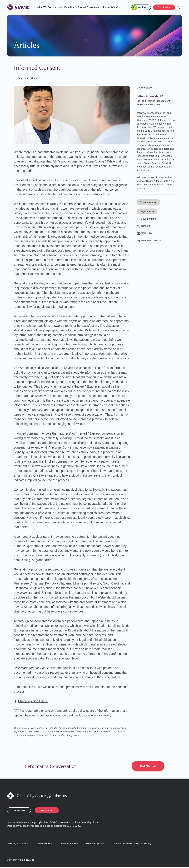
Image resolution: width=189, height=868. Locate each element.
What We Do (44, 7)
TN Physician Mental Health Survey (132, 844)
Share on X (145, 226)
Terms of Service (69, 844)
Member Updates (95, 844)
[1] (15, 701)
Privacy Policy (44, 844)
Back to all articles (26, 78)
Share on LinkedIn (149, 241)
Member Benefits (64, 7)
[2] (43, 592)
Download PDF (147, 219)
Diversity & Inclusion (18, 844)
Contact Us (20, 811)
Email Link (144, 233)
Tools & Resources (88, 7)
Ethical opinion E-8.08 (33, 701)
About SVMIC (110, 7)
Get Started (164, 7)
